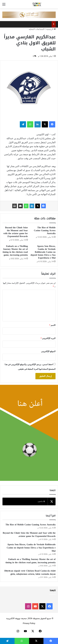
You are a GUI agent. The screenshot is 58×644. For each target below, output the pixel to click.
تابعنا (53, 590)
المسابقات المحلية (37, 29)
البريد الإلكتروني (48, 338)
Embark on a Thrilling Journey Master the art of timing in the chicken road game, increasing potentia (15, 251)
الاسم (52, 325)
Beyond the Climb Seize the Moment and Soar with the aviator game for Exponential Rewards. (16, 232)
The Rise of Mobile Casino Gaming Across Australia (45, 230)
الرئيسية (51, 29)
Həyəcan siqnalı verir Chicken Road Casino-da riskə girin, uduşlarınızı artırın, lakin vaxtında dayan (30, 572)
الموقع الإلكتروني (48, 351)
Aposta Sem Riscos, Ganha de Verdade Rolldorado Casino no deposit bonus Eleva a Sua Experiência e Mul (43, 252)
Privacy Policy (29, 623)
